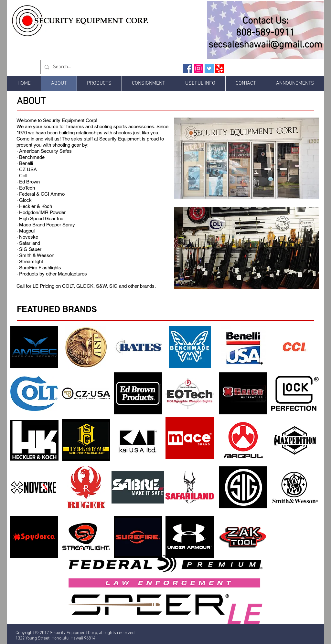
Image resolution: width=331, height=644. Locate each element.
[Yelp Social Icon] (220, 68)
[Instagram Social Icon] (198, 68)
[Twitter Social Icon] (209, 68)
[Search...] (89, 67)
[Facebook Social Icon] (188, 68)
